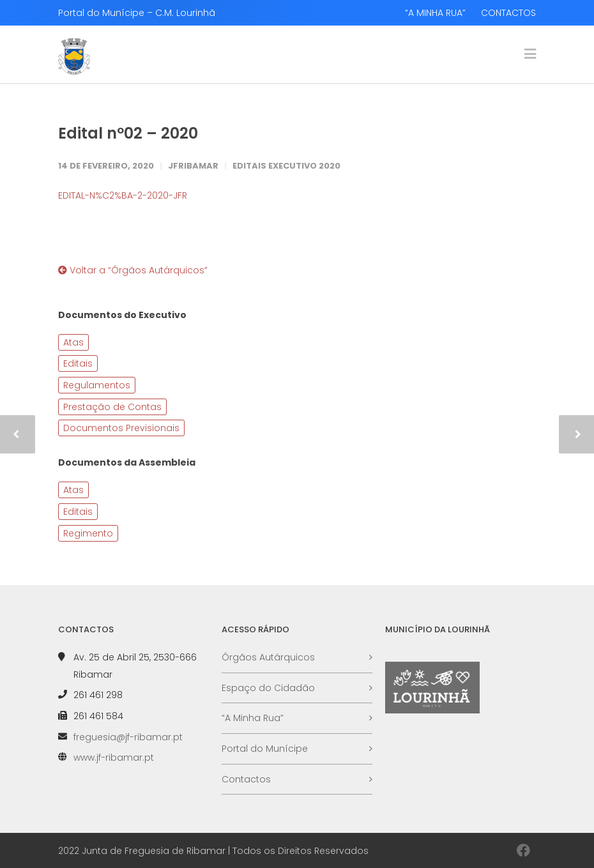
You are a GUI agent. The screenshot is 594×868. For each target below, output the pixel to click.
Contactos (246, 779)
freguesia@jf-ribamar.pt (128, 737)
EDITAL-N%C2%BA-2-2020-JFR (123, 195)
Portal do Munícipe (265, 749)
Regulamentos (97, 385)
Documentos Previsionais (121, 428)
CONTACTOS (508, 13)
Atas (73, 342)
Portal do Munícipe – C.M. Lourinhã (137, 13)
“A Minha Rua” (253, 718)
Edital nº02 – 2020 (128, 133)
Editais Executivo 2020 (286, 166)
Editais (78, 363)
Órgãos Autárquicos (268, 657)
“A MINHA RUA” (435, 13)
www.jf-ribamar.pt (114, 758)
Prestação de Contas (112, 407)
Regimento (88, 533)
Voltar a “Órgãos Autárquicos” (133, 270)
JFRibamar (193, 166)
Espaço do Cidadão (268, 688)
